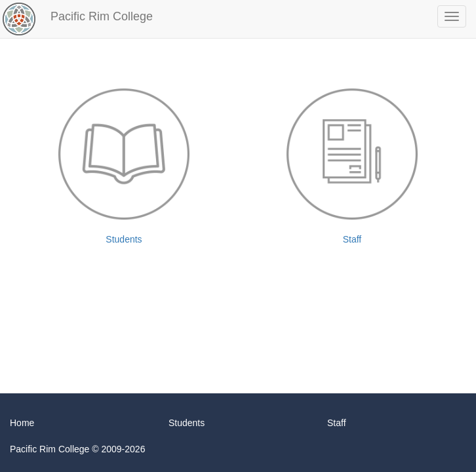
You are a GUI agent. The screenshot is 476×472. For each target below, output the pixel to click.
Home (22, 423)
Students (124, 167)
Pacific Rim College (102, 16)
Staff (352, 167)
